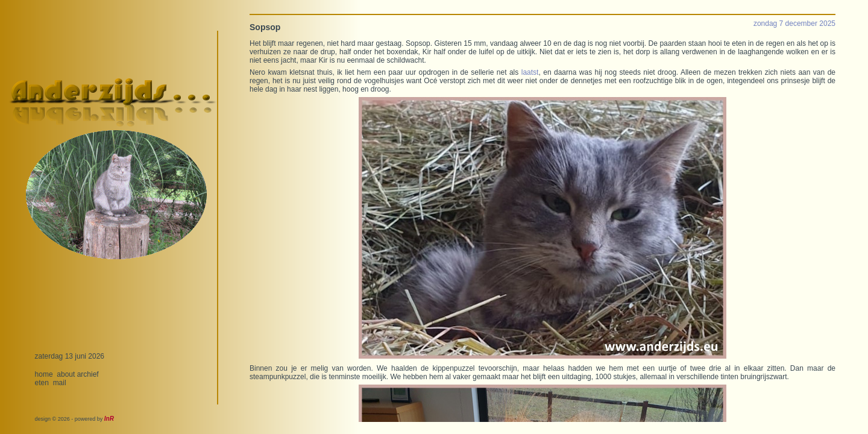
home (44, 374)
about (66, 374)
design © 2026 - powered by (74, 419)
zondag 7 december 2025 (794, 24)
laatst (530, 72)
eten (42, 383)
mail (60, 383)
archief (88, 374)
